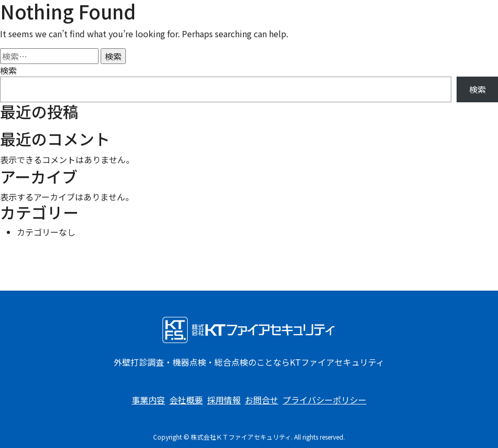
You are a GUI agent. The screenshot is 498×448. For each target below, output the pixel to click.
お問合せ (262, 400)
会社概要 (186, 400)
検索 (8, 70)
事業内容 (148, 400)
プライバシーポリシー (324, 400)
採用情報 (224, 400)
